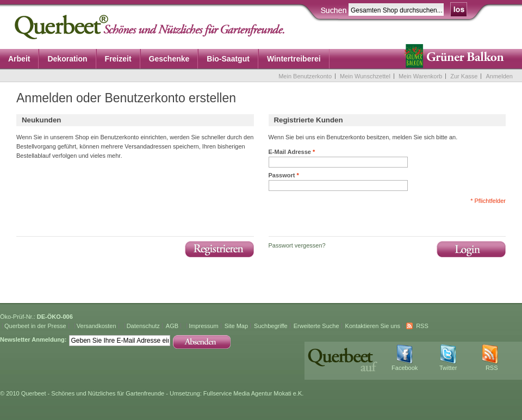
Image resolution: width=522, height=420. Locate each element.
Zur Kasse (464, 76)
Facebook (405, 368)
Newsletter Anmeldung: (33, 339)
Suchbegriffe (271, 326)
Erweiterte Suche (316, 326)
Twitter (448, 368)
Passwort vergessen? (297, 245)
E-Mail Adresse (292, 152)
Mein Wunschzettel (365, 76)
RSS (422, 326)
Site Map (236, 326)
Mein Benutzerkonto (305, 76)
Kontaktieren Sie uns (373, 326)
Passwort (284, 175)
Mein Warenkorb (420, 76)
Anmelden (499, 76)
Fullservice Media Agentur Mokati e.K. (254, 393)
